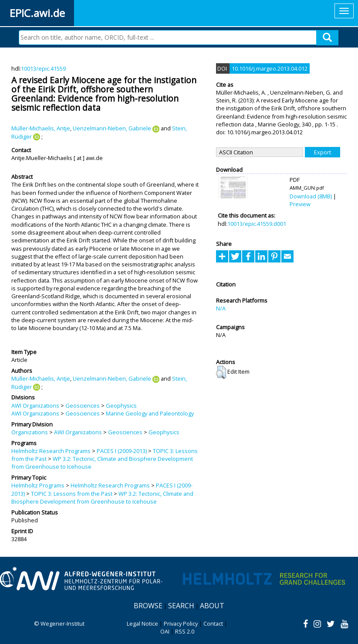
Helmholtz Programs (38, 485)
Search (181, 606)
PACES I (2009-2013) (122, 451)
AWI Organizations (35, 405)
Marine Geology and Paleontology (150, 413)
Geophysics (121, 405)
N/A (221, 308)
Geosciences (83, 405)
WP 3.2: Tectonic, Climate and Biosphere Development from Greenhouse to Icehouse (102, 497)
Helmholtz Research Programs (51, 451)
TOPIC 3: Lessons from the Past (72, 494)
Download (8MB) (311, 196)
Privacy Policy (181, 624)
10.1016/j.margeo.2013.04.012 (270, 68)
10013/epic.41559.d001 (257, 224)
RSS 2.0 (185, 631)
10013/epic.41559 (43, 68)
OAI (165, 631)
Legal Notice (142, 624)
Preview (300, 204)
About (212, 606)
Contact (213, 624)
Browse (148, 606)
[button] (221, 372)
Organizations (30, 432)
